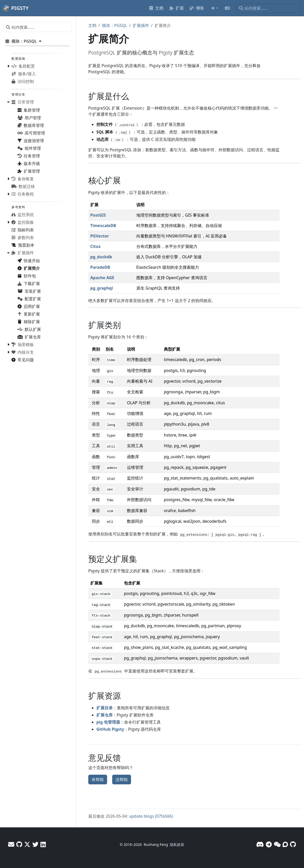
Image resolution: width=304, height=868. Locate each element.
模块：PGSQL (115, 25)
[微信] (277, 844)
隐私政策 (177, 844)
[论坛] (285, 844)
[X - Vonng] (27, 844)
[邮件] (11, 844)
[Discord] (260, 844)
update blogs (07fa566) (151, 816)
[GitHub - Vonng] (19, 844)
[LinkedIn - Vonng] (43, 844)
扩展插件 (141, 25)
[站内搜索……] (269, 8)
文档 (92, 25)
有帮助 (98, 780)
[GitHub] (293, 844)
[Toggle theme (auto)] (214, 8)
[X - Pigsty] (35, 844)
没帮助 (122, 780)
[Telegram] (269, 844)
